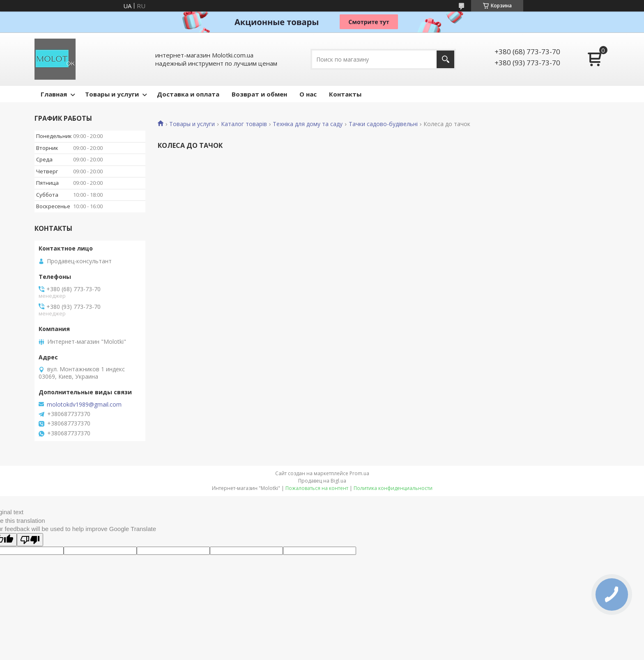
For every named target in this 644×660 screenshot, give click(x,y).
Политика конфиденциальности (393, 488)
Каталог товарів (244, 124)
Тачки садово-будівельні (383, 124)
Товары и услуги (112, 94)
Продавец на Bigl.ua (322, 481)
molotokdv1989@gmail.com (84, 405)
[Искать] (445, 59)
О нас (308, 94)
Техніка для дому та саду (308, 124)
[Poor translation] (30, 540)
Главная (54, 94)
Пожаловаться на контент (317, 488)
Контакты (345, 94)
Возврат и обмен (259, 94)
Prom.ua (359, 473)
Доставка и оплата (188, 94)
